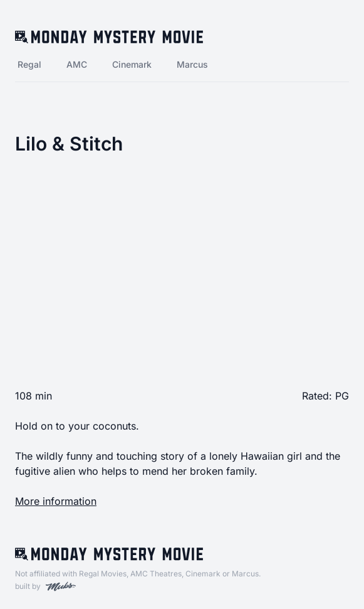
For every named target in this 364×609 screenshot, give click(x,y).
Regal (29, 64)
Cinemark (132, 64)
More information (56, 501)
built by (45, 586)
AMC (77, 64)
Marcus (192, 64)
